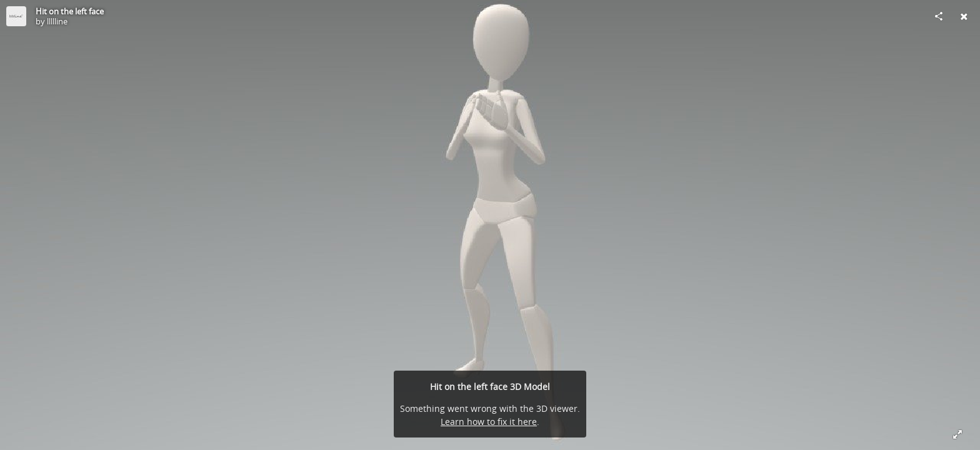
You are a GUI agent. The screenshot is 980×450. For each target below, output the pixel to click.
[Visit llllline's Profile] (16, 16)
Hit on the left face (70, 11)
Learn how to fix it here (489, 422)
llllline (57, 21)
